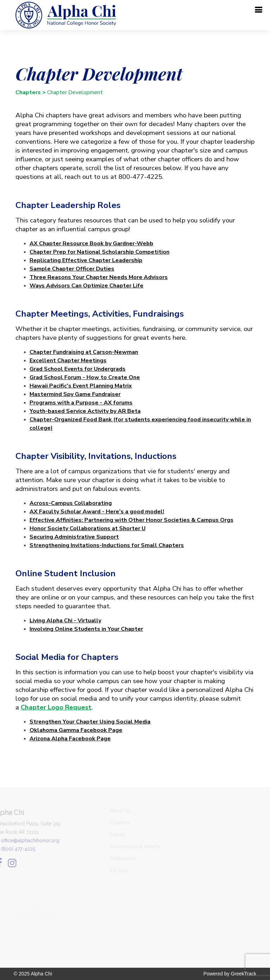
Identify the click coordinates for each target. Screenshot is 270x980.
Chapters (25, 92)
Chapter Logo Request (53, 707)
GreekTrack (243, 974)
